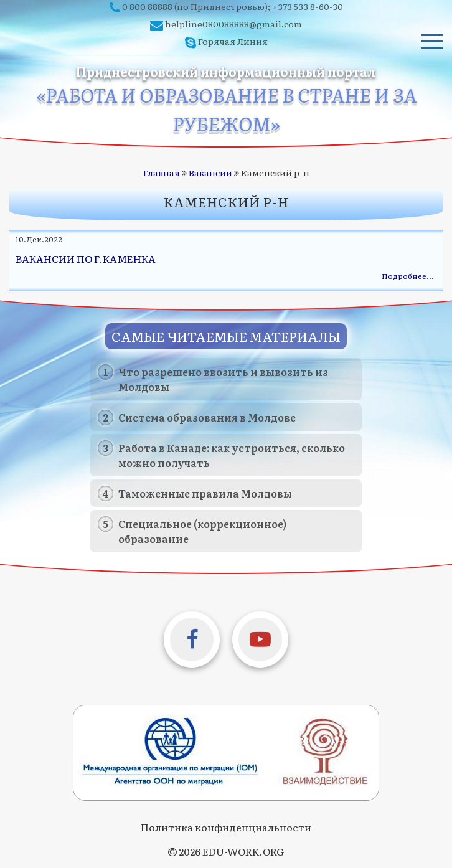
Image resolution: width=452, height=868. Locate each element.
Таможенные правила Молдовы (205, 493)
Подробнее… (407, 276)
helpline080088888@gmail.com (233, 24)
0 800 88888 (147, 6)
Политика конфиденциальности (226, 827)
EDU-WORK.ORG (243, 851)
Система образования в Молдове (207, 417)
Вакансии (210, 172)
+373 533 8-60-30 (308, 6)
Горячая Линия (233, 41)
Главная (162, 172)
